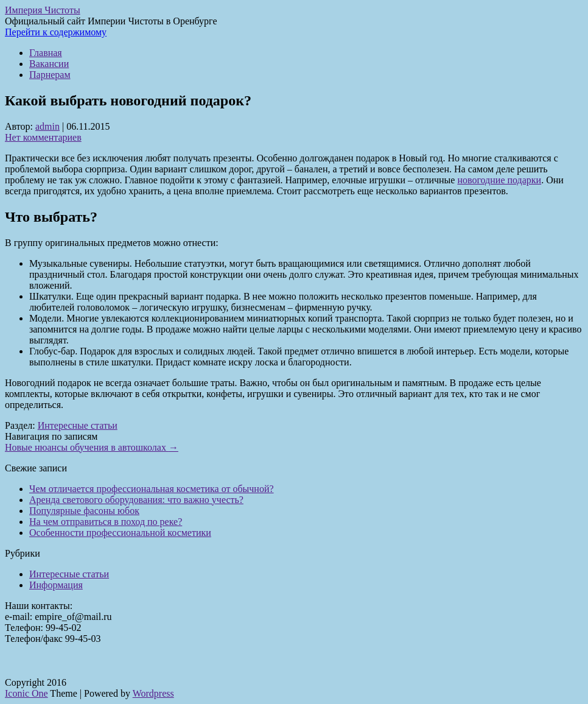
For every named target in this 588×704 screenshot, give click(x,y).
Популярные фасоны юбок (84, 511)
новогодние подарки (499, 180)
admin (47, 126)
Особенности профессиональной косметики (120, 533)
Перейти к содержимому (56, 32)
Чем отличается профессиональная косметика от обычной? (152, 489)
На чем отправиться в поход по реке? (106, 522)
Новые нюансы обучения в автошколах (92, 447)
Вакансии (49, 64)
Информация (56, 585)
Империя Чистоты (43, 10)
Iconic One (26, 693)
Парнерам (50, 75)
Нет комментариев (43, 137)
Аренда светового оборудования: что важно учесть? (136, 500)
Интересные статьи (78, 425)
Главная (46, 53)
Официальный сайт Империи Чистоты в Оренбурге (111, 21)
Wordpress (153, 693)
